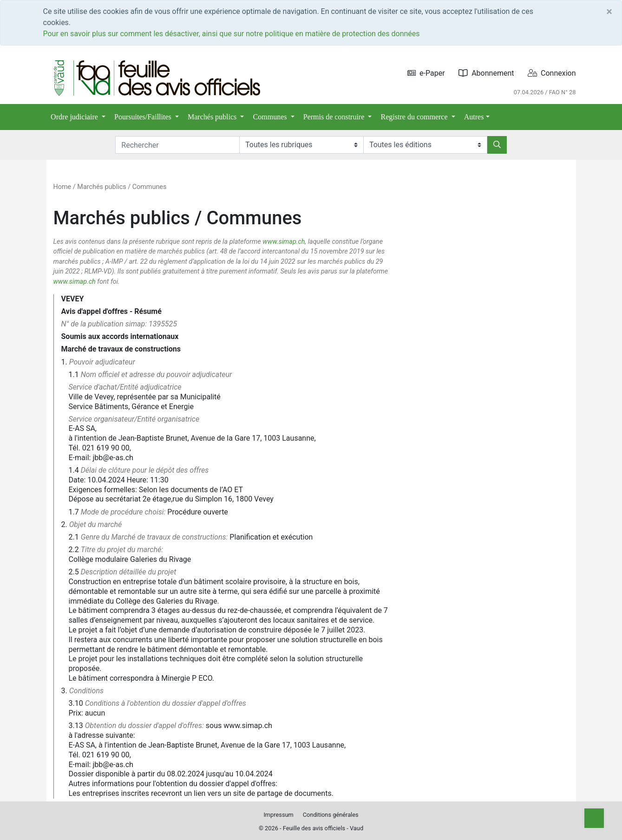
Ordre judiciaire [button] (75, 117)
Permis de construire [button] (335, 117)
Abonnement (486, 73)
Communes (150, 187)
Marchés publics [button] (213, 117)
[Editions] (425, 145)
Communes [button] (271, 117)
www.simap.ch (284, 242)
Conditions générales (331, 815)
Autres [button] (474, 117)
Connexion (552, 73)
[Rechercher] (497, 145)
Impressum (278, 815)
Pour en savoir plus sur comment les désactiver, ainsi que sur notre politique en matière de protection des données (232, 34)
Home (62, 187)
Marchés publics (101, 187)
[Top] (594, 818)
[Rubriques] (301, 145)
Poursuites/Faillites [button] (144, 117)
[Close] (609, 12)
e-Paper (426, 73)
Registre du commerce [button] (415, 117)
